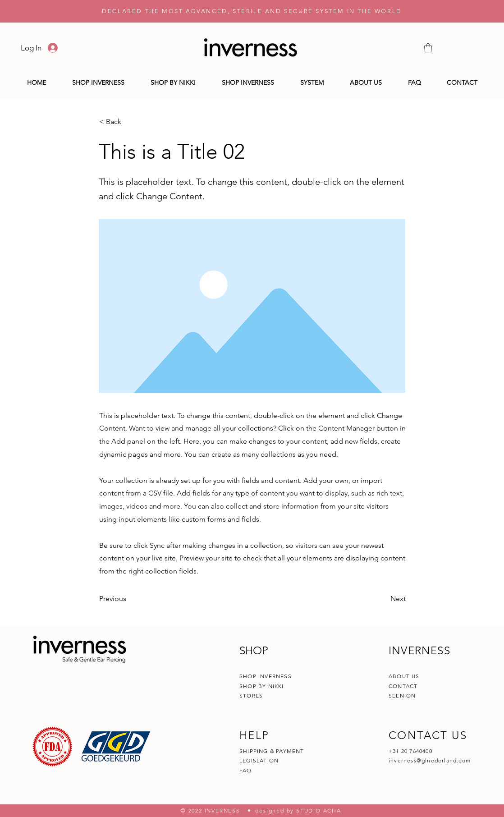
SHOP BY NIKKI (262, 686)
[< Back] (129, 122)
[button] (428, 48)
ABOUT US (404, 676)
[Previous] (129, 599)
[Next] (383, 599)
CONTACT (404, 686)
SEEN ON (402, 695)
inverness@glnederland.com (430, 760)
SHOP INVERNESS (266, 676)
